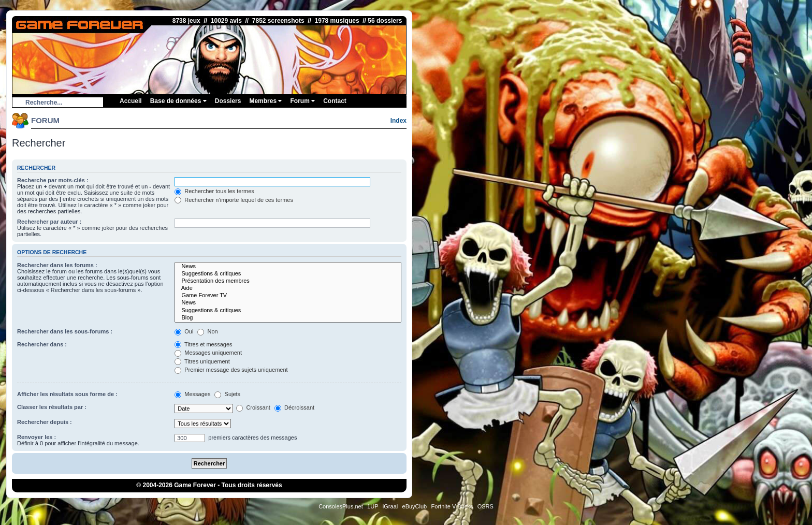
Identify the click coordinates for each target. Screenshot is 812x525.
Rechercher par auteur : (49, 222)
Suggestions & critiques (288, 274)
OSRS (485, 506)
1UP (373, 506)
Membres (265, 101)
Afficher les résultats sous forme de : (67, 394)
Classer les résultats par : (52, 407)
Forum (302, 101)
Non (207, 331)
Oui (184, 331)
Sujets (227, 394)
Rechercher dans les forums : (57, 265)
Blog (288, 318)
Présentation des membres (288, 281)
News (288, 267)
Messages (192, 394)
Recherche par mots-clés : (53, 180)
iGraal (390, 506)
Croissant (253, 407)
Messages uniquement (208, 353)
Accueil (131, 101)
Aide (288, 288)
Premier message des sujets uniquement (231, 370)
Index (398, 121)
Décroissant (294, 407)
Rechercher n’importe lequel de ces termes (234, 200)
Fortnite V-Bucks (452, 506)
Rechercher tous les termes (214, 191)
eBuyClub (415, 506)
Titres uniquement (202, 361)
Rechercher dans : (42, 344)
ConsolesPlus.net (341, 506)
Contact (335, 101)
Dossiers (228, 101)
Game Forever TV (288, 296)
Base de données (178, 101)
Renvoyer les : (37, 437)
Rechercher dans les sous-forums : (65, 331)
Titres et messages (203, 344)
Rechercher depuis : (45, 422)
